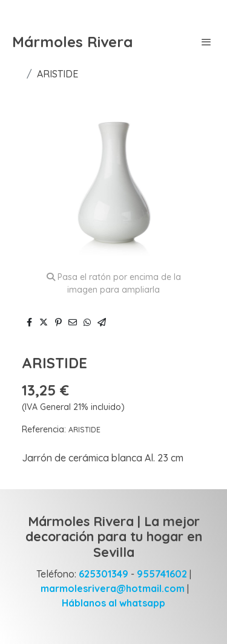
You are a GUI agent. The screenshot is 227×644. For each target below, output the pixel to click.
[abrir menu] (206, 42)
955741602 (161, 574)
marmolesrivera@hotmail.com (113, 588)
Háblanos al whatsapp (113, 603)
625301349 (102, 574)
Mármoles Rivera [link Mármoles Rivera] (72, 42)
